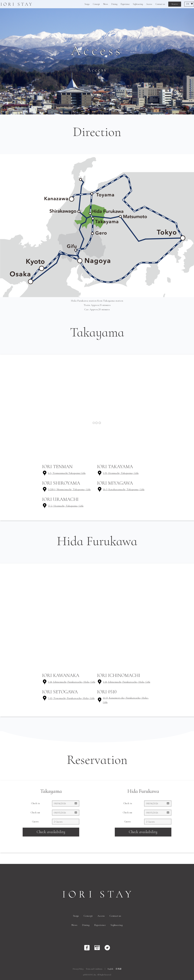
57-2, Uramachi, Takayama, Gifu (66, 506)
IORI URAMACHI (60, 499)
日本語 (119, 969)
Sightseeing (138, 4)
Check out (35, 812)
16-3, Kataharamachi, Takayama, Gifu (124, 489)
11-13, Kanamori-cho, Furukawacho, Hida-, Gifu (126, 700)
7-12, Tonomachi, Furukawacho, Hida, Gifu (71, 698)
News (106, 4)
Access (149, 4)
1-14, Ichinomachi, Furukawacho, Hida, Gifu (72, 682)
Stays (87, 4)
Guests (35, 822)
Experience (125, 4)
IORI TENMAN (57, 467)
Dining (114, 4)
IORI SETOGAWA (60, 692)
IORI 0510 (107, 692)
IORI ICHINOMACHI (119, 675)
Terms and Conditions (94, 969)
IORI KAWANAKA (61, 675)
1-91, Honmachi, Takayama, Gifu (121, 473)
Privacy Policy (78, 969)
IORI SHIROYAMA (61, 483)
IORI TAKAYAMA (115, 467)
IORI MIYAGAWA (115, 483)
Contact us (160, 4)
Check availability (51, 832)
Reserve (175, 4)
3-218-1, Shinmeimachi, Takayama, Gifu (69, 489)
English (110, 969)
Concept (96, 4)
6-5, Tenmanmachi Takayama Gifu (67, 473)
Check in (35, 803)
